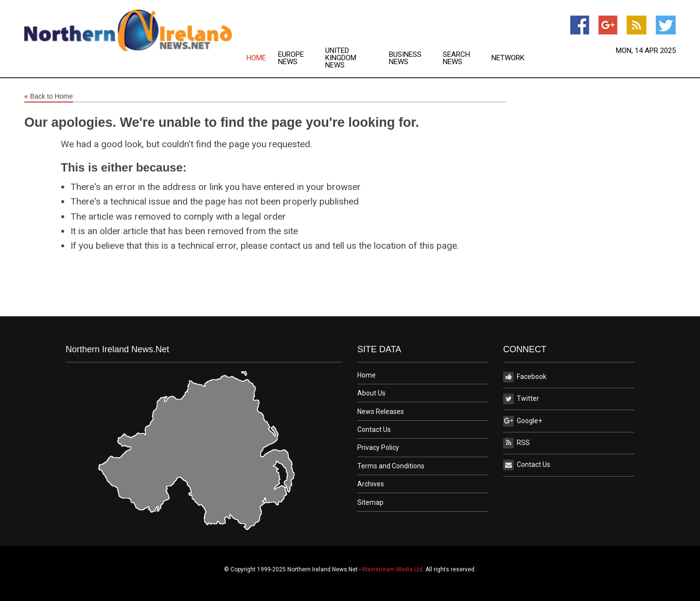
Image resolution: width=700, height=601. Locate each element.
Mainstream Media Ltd (392, 569)
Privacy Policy (378, 447)
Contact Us (374, 429)
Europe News (291, 58)
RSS (516, 443)
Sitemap (370, 502)
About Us (371, 393)
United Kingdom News (341, 58)
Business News (405, 58)
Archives (371, 484)
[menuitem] (262, 58)
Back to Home (49, 97)
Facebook (525, 377)
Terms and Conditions (391, 466)
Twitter (521, 399)
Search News (456, 58)
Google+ (523, 421)
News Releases (381, 412)
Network (508, 58)
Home (256, 58)
